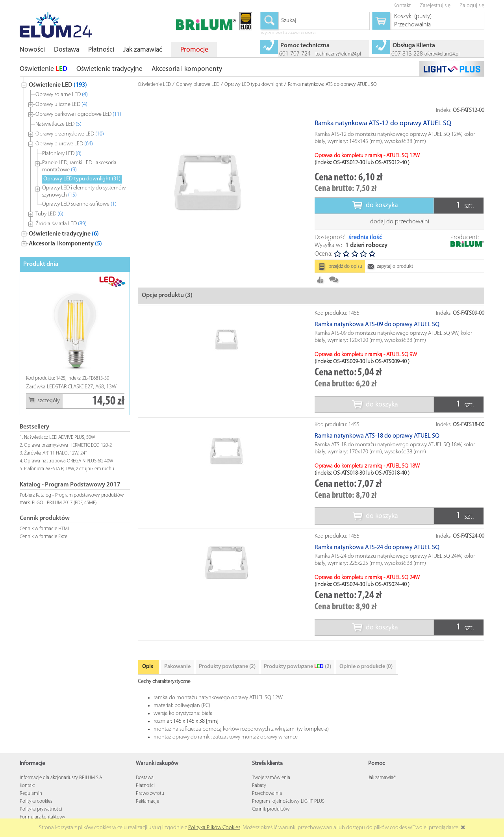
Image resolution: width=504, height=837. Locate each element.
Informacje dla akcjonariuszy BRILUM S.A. (61, 778)
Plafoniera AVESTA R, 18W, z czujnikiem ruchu (69, 469)
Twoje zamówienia (271, 778)
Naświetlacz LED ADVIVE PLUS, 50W (60, 437)
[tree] (75, 163)
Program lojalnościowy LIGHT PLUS (288, 801)
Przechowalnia (267, 793)
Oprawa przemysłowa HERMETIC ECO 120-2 (68, 445)
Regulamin (31, 793)
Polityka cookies (36, 801)
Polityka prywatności (41, 809)
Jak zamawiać (382, 778)
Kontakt (27, 786)
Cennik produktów (271, 809)
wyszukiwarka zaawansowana (288, 33)
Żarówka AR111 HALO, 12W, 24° (55, 453)
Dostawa (145, 778)
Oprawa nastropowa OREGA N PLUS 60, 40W (69, 461)
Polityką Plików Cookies (214, 828)
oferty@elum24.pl (442, 54)
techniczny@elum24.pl (338, 54)
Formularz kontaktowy (43, 817)
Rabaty (259, 786)
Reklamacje (147, 801)
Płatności (145, 786)
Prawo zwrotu (150, 793)
